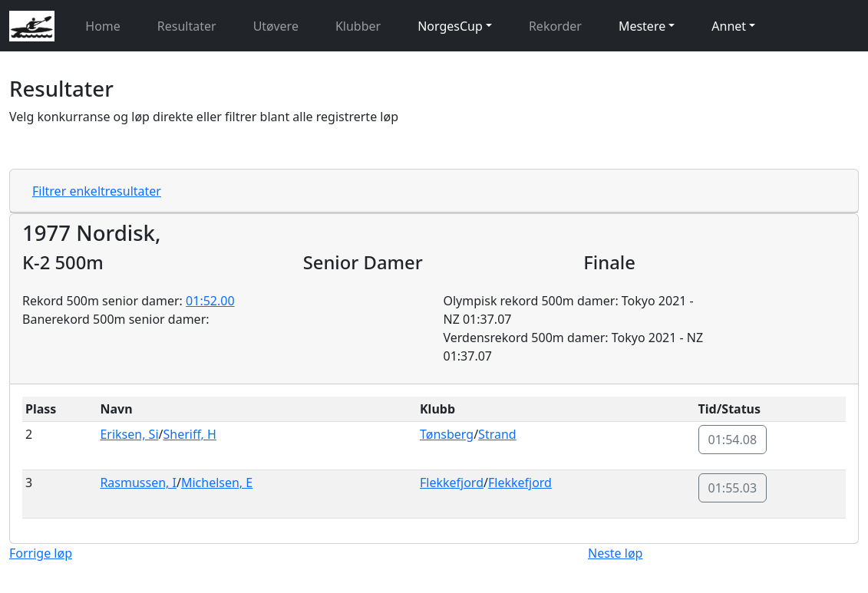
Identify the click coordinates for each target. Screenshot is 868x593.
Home (103, 26)
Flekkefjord (452, 483)
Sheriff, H (189, 434)
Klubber (358, 26)
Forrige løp (41, 553)
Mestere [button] (642, 26)
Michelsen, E (217, 483)
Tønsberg (447, 434)
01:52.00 (210, 301)
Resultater (187, 26)
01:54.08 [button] (733, 440)
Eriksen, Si (129, 434)
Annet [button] (729, 26)
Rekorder (555, 26)
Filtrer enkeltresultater (97, 191)
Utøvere (276, 26)
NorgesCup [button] (450, 26)
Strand (497, 434)
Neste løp (615, 553)
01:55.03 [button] (733, 488)
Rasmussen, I (138, 483)
